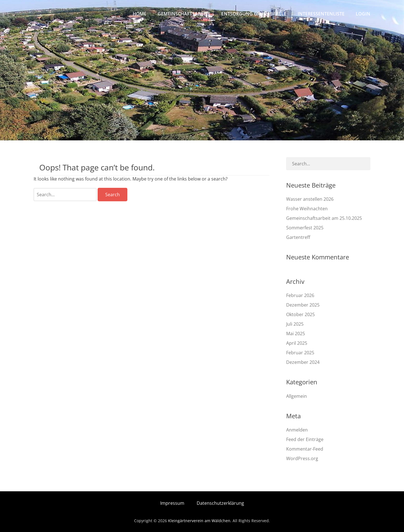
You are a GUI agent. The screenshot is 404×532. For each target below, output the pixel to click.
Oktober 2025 (300, 314)
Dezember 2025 (303, 305)
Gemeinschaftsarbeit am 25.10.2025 (324, 218)
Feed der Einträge (305, 439)
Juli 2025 (295, 324)
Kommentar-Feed (305, 449)
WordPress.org (302, 458)
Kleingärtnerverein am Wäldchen (199, 521)
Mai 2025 (296, 334)
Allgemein (297, 396)
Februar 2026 (300, 295)
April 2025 (297, 343)
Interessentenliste (321, 14)
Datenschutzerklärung (220, 503)
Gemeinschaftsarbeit (184, 14)
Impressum (172, 503)
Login (363, 14)
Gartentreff (298, 237)
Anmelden (297, 430)
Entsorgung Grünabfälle (254, 14)
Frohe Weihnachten (307, 209)
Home (140, 14)
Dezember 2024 (303, 362)
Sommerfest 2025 (305, 228)
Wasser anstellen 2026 (310, 199)
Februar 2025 (300, 353)
